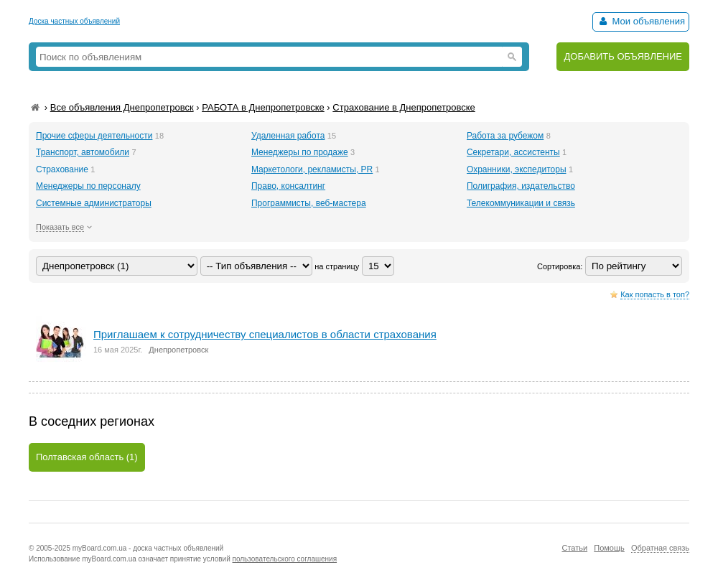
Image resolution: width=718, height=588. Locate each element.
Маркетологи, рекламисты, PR (312, 169)
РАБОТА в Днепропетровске (263, 107)
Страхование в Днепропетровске (404, 107)
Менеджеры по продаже (300, 152)
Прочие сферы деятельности (94, 136)
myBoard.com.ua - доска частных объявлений (148, 548)
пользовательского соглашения (285, 559)
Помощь (609, 548)
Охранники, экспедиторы (517, 169)
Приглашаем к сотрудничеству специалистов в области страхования (265, 334)
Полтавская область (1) (87, 457)
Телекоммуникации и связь (521, 203)
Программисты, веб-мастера (309, 203)
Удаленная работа (288, 136)
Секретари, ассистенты (513, 152)
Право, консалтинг (288, 186)
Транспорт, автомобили (83, 152)
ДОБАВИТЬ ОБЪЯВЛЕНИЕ (623, 56)
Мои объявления (641, 21)
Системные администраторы (94, 203)
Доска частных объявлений (74, 21)
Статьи (574, 548)
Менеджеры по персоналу (88, 186)
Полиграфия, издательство (521, 186)
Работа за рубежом (505, 136)
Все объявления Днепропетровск (122, 107)
